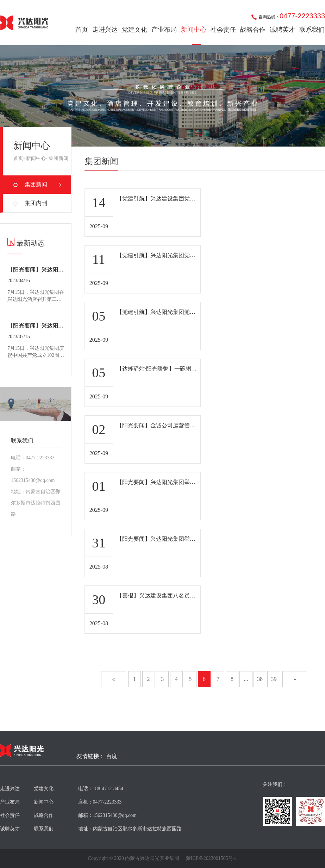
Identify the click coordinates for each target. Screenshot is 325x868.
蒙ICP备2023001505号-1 (211, 858)
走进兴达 (105, 30)
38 (260, 679)
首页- (19, 158)
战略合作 (253, 30)
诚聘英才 (282, 30)
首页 (82, 30)
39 (274, 679)
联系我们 (312, 30)
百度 (112, 756)
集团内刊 (36, 203)
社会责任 (223, 30)
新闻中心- (37, 158)
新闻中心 (194, 30)
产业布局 (164, 30)
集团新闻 (58, 158)
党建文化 (135, 30)
